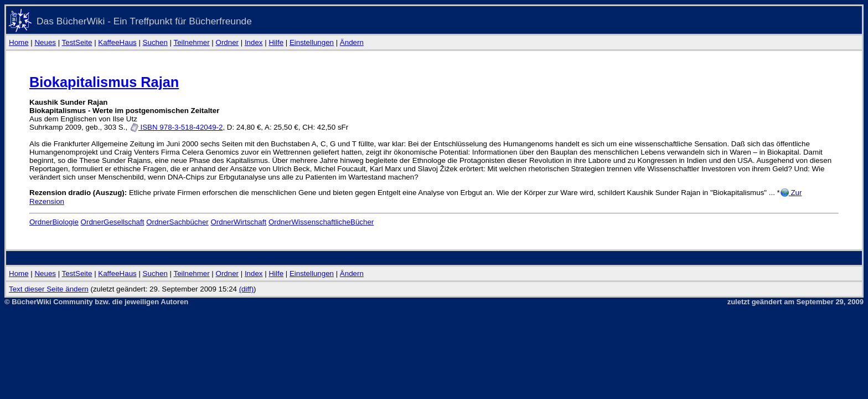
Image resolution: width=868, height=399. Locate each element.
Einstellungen (312, 42)
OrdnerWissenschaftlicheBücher (321, 222)
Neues (45, 42)
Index (254, 42)
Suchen (155, 42)
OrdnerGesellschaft (113, 222)
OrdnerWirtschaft (238, 222)
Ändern (352, 42)
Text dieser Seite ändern (49, 289)
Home (19, 42)
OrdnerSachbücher (177, 222)
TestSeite (77, 42)
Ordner (227, 42)
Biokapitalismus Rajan (104, 82)
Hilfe (276, 42)
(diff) (246, 289)
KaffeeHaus (117, 42)
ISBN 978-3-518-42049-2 (176, 127)
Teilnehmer (191, 42)
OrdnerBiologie (54, 222)
